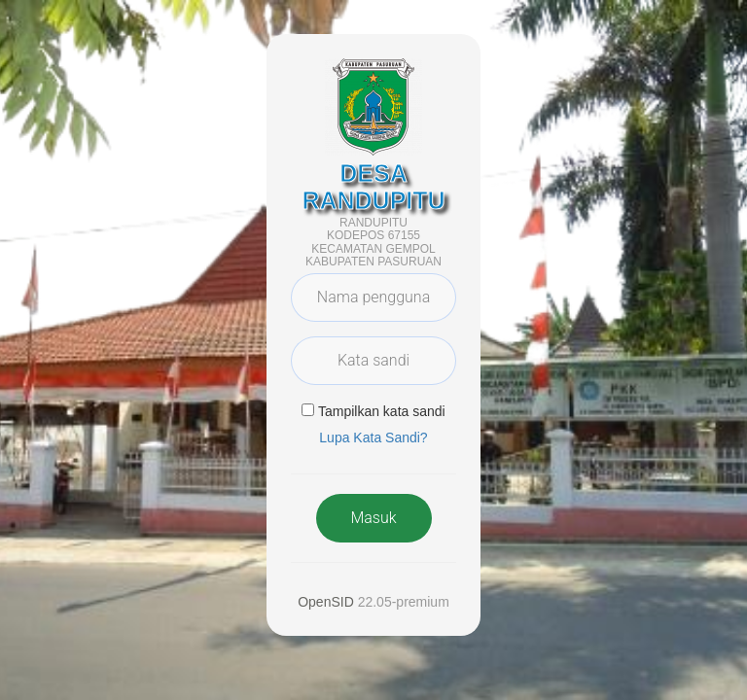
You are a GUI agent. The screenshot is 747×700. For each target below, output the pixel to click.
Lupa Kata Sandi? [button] (373, 437)
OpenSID (326, 602)
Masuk (373, 518)
